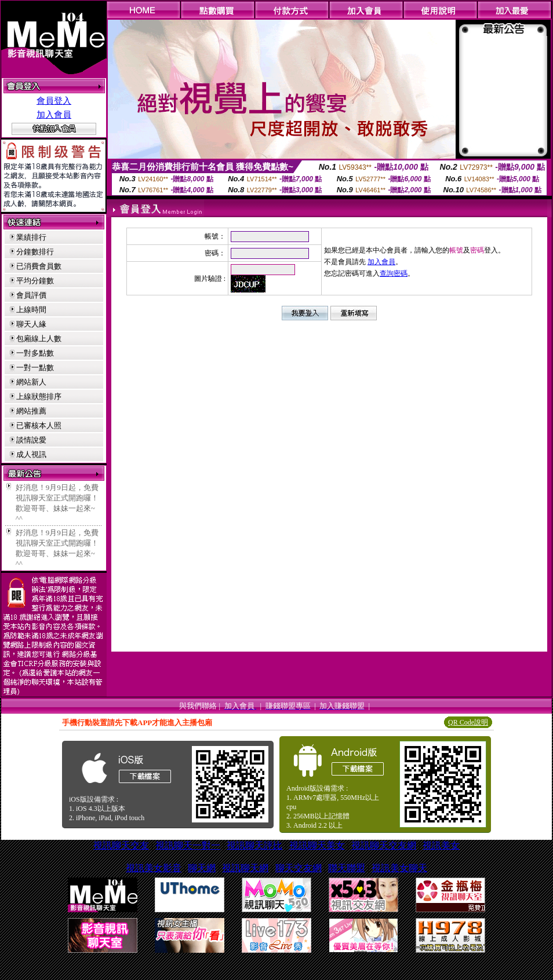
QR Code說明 (468, 722)
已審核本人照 (39, 425)
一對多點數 (35, 353)
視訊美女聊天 (399, 868)
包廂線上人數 (39, 339)
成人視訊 (31, 454)
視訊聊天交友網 (384, 845)
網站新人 (31, 382)
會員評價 (31, 295)
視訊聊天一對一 (188, 845)
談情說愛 (31, 440)
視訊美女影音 (154, 868)
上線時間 (31, 310)
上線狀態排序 (39, 396)
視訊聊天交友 (121, 845)
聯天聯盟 (347, 868)
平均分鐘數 (35, 281)
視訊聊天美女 (317, 845)
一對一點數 (35, 367)
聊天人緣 (31, 324)
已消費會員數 (39, 266)
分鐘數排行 (35, 252)
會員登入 (54, 101)
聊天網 (202, 868)
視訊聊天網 (245, 868)
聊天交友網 (299, 868)
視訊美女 (441, 845)
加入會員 (54, 115)
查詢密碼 (394, 273)
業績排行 (31, 237)
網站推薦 (31, 411)
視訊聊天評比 (254, 845)
